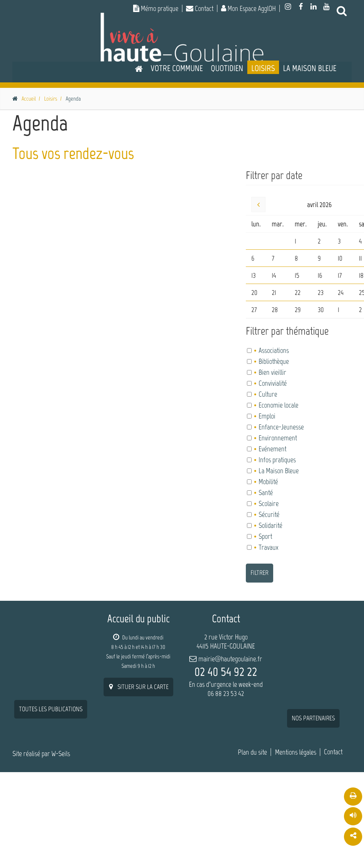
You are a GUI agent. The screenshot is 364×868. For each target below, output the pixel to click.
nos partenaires (313, 640)
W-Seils (61, 735)
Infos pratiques (277, 460)
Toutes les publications (51, 631)
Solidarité (270, 525)
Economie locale (278, 405)
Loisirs (263, 68)
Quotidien (227, 68)
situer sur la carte (138, 687)
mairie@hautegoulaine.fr (230, 659)
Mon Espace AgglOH (248, 8)
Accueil (29, 99)
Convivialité (272, 383)
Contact (200, 8)
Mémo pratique (156, 8)
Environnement (277, 438)
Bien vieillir (272, 372)
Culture (268, 394)
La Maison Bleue (310, 68)
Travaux (268, 547)
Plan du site (252, 733)
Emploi (267, 416)
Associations (273, 350)
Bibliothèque (273, 361)
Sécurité (269, 514)
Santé (265, 493)
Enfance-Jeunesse (281, 427)
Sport (265, 536)
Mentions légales (296, 733)
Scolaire (268, 503)
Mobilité (268, 482)
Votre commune (177, 68)
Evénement (272, 449)
